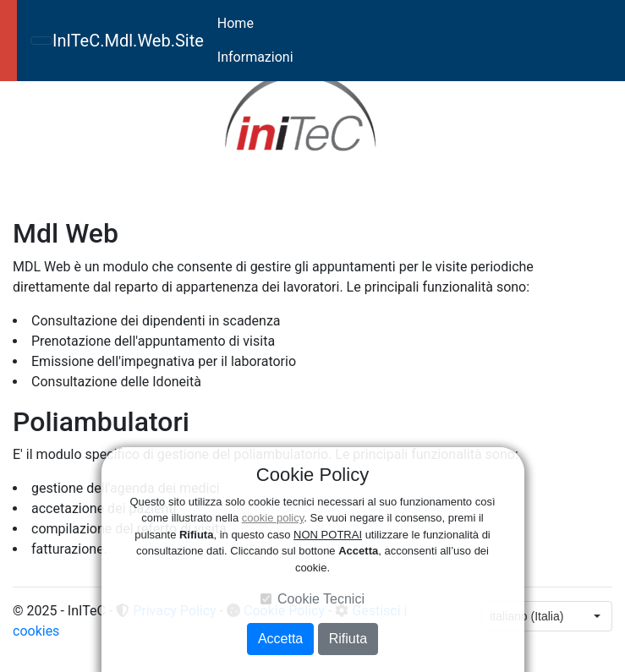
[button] (58, 142)
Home (236, 23)
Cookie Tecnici (321, 599)
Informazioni (255, 57)
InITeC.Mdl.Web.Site (128, 41)
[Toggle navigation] (41, 41)
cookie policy (273, 518)
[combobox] (532, 616)
